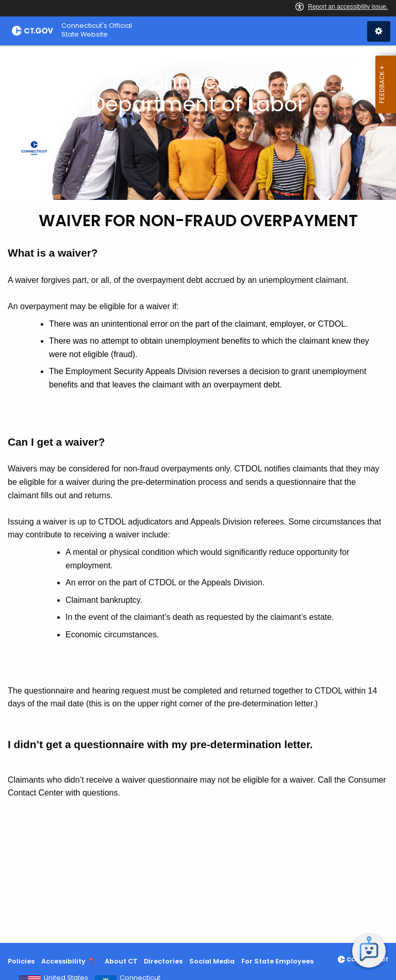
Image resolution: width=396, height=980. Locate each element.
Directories (163, 961)
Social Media (212, 961)
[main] (198, 494)
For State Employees (277, 961)
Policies (21, 961)
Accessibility (63, 961)
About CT (121, 961)
